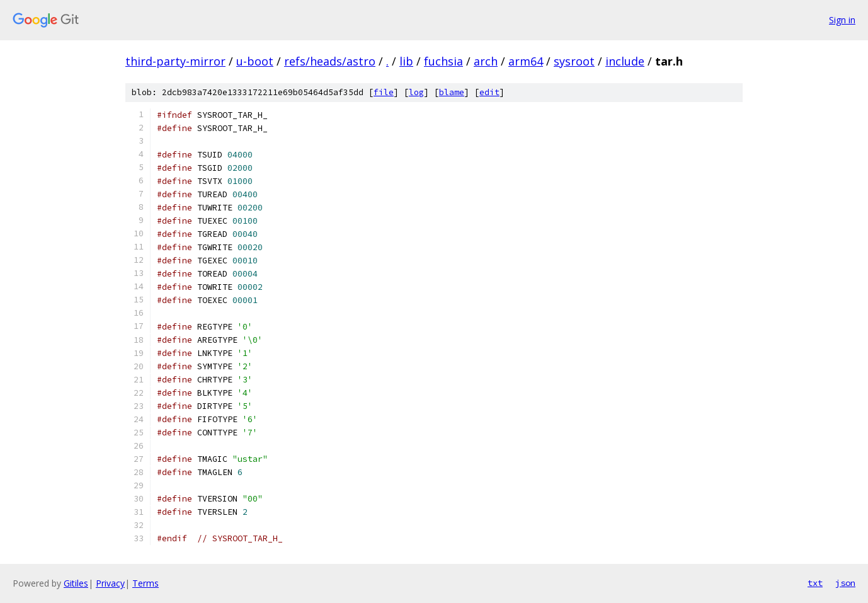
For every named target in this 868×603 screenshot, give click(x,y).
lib (406, 61)
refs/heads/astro (330, 61)
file (384, 92)
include (625, 61)
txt (815, 583)
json (845, 583)
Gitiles (76, 583)
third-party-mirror (175, 61)
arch (486, 61)
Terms (146, 583)
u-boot (255, 61)
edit (489, 92)
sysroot (574, 61)
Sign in (842, 20)
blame (452, 92)
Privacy (110, 583)
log (416, 92)
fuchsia (443, 61)
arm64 (526, 61)
